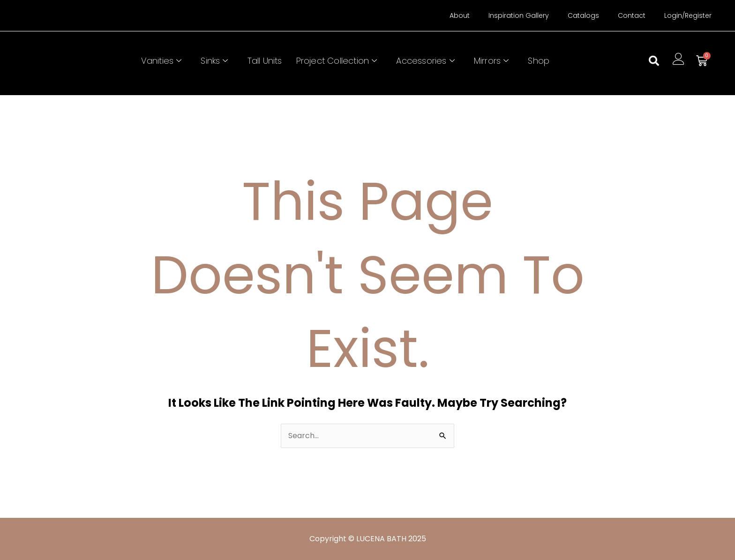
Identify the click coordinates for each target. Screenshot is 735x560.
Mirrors (493, 61)
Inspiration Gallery (519, 15)
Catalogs (583, 15)
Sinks (215, 61)
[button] (654, 61)
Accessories (426, 61)
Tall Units (265, 61)
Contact (632, 15)
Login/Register (688, 15)
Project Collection (338, 61)
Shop (539, 61)
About (460, 15)
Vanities (163, 61)
